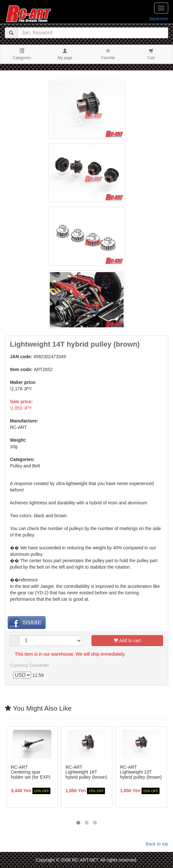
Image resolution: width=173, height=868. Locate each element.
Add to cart (127, 641)
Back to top (157, 844)
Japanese (158, 19)
